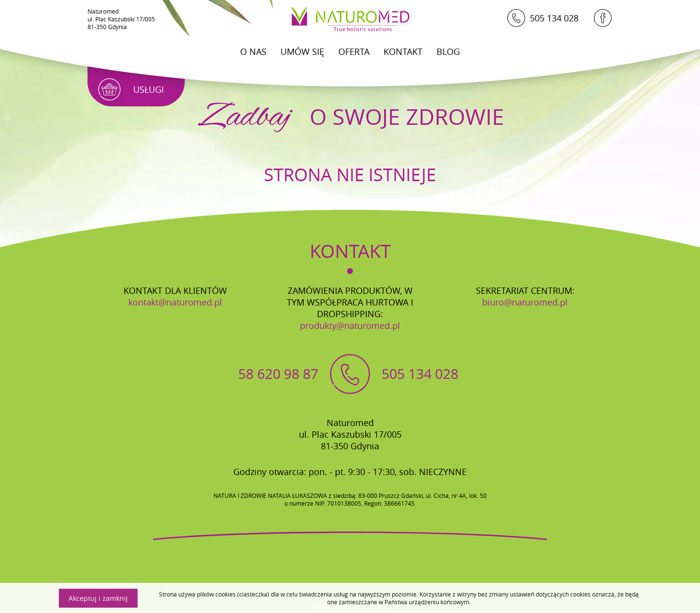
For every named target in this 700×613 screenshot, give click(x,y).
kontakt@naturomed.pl (175, 302)
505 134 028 (542, 18)
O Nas (253, 51)
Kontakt (403, 51)
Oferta (354, 51)
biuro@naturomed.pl (525, 302)
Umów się (302, 51)
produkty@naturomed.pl (350, 325)
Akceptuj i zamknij (98, 598)
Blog (448, 51)
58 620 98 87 (278, 374)
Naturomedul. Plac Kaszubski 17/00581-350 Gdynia (121, 19)
